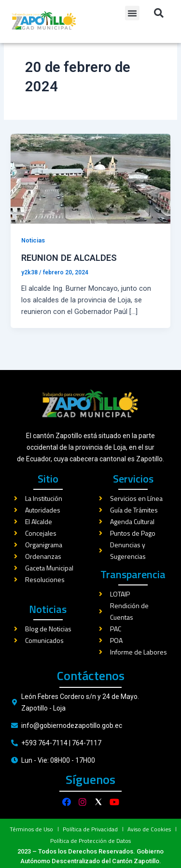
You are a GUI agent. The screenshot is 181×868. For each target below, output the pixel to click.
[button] (132, 13)
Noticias (33, 258)
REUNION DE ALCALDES (69, 275)
